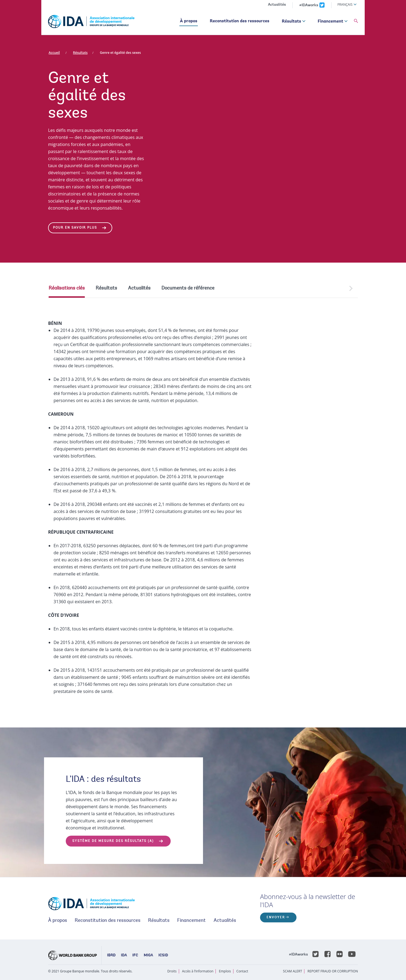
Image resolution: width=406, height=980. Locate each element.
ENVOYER (276, 917)
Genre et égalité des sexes (121, 53)
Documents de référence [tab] (188, 288)
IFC (135, 956)
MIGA (148, 956)
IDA (124, 956)
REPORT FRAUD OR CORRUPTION (333, 971)
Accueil (54, 53)
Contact (242, 971)
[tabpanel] (203, 502)
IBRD (111, 956)
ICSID (163, 956)
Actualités (277, 5)
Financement (330, 21)
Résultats (291, 21)
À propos (189, 21)
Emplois (225, 971)
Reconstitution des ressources (240, 21)
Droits (172, 971)
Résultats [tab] (106, 288)
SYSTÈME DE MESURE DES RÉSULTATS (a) (113, 841)
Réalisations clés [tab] (67, 288)
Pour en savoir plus (75, 228)
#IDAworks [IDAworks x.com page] (309, 5)
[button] (356, 21)
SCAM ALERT (292, 971)
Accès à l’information (198, 971)
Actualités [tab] (139, 288)
